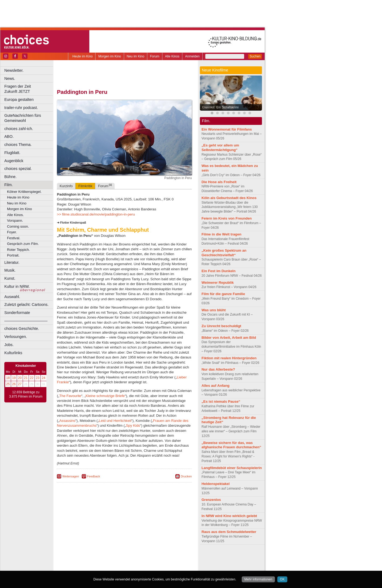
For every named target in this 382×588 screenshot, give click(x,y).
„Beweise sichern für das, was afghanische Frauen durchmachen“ (231, 445)
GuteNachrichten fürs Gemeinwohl (23, 118)
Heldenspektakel (216, 484)
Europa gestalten (19, 100)
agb (155, 558)
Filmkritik (85, 186)
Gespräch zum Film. (23, 244)
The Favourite (70, 396)
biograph (81, 562)
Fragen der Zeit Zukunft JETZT (29, 89)
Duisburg (164, 567)
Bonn (95, 567)
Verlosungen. (16, 337)
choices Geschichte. (22, 329)
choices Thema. (18, 145)
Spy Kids (133, 425)
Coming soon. (18, 226)
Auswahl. (12, 297)
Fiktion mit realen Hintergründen (229, 358)
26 (14, 384)
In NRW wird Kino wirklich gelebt (229, 516)
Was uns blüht (214, 310)
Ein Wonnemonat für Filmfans (227, 129)
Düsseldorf (148, 567)
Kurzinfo (66, 186)
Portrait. (13, 255)
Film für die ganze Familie (223, 294)
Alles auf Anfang (216, 386)
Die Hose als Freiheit (219, 182)
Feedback (94, 476)
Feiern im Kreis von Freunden (227, 218)
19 (14, 378)
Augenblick (14, 161)
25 (8, 384)
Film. (8, 185)
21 (26, 378)
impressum (121, 558)
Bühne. (11, 177)
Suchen (255, 56)
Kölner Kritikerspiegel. (24, 192)
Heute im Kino (82, 56)
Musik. (10, 270)
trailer (124, 562)
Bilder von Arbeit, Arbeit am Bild (229, 338)
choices (96, 562)
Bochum (83, 567)
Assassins (67, 421)
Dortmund (132, 567)
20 (20, 378)
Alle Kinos (172, 56)
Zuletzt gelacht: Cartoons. (26, 305)
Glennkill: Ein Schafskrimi (220, 107)
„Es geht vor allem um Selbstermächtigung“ (220, 148)
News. (10, 78)
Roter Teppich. (18, 250)
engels (108, 562)
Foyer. (12, 232)
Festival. (14, 238)
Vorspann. (15, 220)
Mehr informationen (258, 579)
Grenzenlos (211, 500)
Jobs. (9, 345)
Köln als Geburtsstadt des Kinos (229, 198)
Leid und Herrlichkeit (115, 421)
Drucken (186, 476)
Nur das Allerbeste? (218, 369)
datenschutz (140, 558)
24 (44, 378)
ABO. (9, 136)
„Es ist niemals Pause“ (221, 401)
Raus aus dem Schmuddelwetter (229, 532)
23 (38, 378)
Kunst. (10, 278)
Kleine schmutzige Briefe (105, 396)
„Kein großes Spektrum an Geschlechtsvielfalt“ (224, 253)
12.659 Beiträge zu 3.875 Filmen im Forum (26, 394)
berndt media (101, 558)
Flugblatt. (12, 153)
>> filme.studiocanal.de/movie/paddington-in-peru (96, 214)
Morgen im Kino (110, 56)
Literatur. (12, 262)
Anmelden (192, 56)
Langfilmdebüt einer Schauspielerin (232, 468)
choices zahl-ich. (19, 129)
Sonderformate (17, 313)
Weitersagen (71, 476)
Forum (155, 56)
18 (8, 378)
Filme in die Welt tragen (221, 234)
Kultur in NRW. (17, 286)
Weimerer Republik (218, 283)
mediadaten (168, 558)
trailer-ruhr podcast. (21, 108)
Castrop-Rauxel (111, 567)
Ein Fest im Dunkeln (219, 271)
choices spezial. (18, 169)
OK (282, 579)
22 (32, 378)
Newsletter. (14, 70)
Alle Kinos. (15, 215)
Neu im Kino (136, 56)
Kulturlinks (13, 353)
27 (20, 384)
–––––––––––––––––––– (26, 321)
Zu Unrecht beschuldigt (221, 326)
